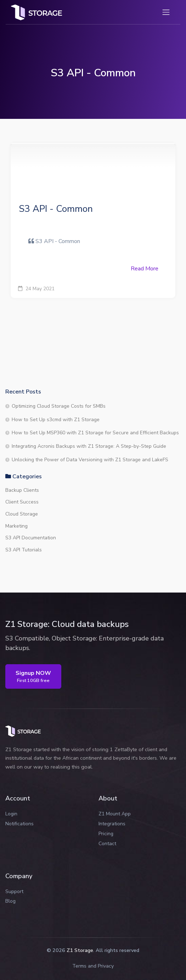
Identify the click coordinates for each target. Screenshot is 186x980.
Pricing (106, 834)
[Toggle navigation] (166, 12)
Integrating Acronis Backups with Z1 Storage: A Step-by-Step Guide (89, 446)
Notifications (19, 824)
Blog (10, 901)
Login (11, 814)
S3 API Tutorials (24, 550)
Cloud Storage (22, 514)
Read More (145, 269)
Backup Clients (22, 490)
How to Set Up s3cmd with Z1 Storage (56, 420)
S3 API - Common (56, 209)
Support (14, 891)
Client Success (22, 502)
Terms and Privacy (93, 966)
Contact (107, 844)
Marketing (16, 526)
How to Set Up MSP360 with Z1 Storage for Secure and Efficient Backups (95, 433)
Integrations (112, 824)
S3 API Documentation (31, 538)
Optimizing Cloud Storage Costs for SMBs (59, 406)
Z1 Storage (80, 950)
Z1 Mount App (115, 814)
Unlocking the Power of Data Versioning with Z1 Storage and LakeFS (90, 460)
